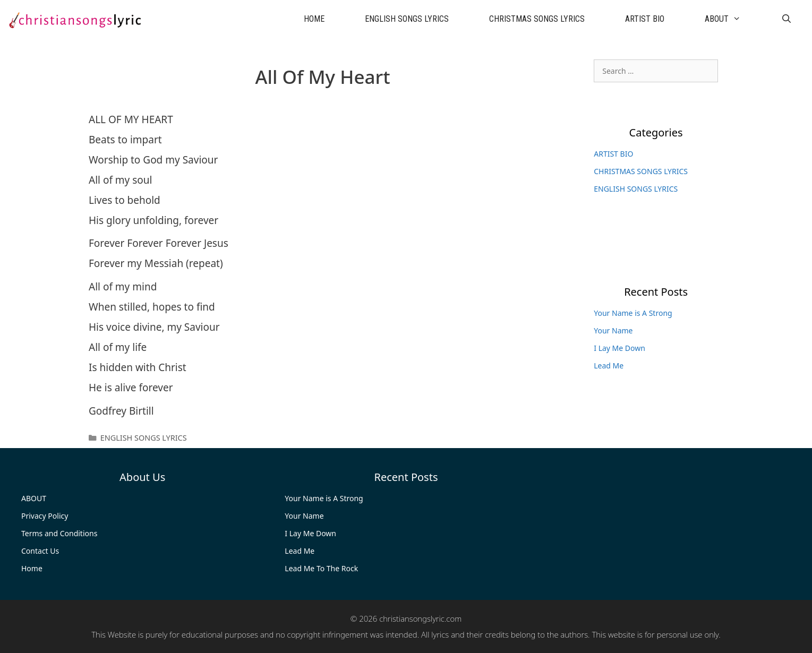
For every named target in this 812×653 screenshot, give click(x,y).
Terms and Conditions (59, 533)
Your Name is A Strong (633, 313)
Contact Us (40, 551)
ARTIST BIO (645, 19)
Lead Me (609, 366)
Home (32, 568)
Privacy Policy (45, 516)
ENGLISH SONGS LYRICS (407, 19)
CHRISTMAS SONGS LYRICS (537, 19)
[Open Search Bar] (786, 19)
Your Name (613, 330)
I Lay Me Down (619, 348)
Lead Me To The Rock (321, 568)
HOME (314, 19)
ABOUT (733, 19)
